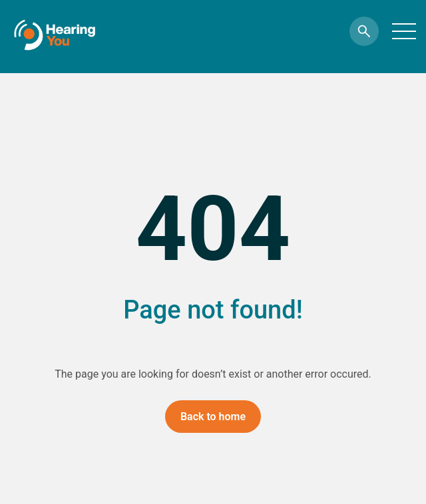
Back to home (213, 417)
